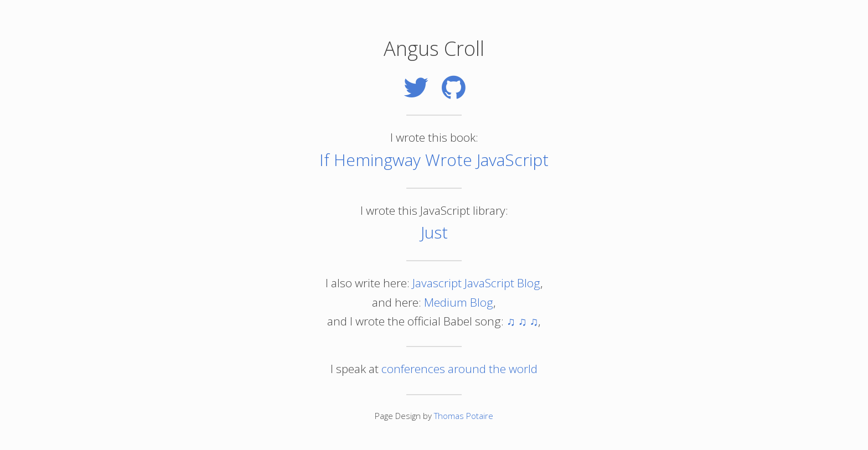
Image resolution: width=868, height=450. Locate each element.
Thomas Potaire (464, 416)
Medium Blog (459, 302)
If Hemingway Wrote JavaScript (434, 160)
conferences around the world (459, 369)
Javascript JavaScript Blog (476, 283)
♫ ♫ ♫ (522, 321)
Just (434, 232)
